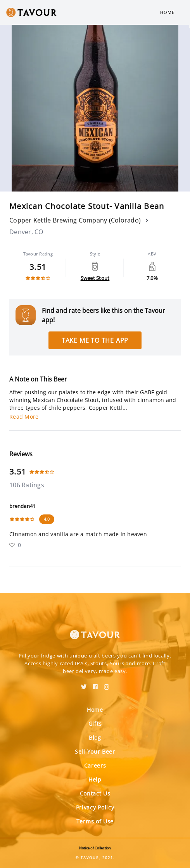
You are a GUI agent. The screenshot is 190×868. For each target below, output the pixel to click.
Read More (24, 417)
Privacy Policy (95, 807)
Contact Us (95, 793)
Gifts (95, 724)
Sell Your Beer (95, 752)
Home (167, 12)
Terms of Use (95, 821)
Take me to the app (95, 340)
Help (95, 779)
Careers (95, 765)
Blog (95, 738)
